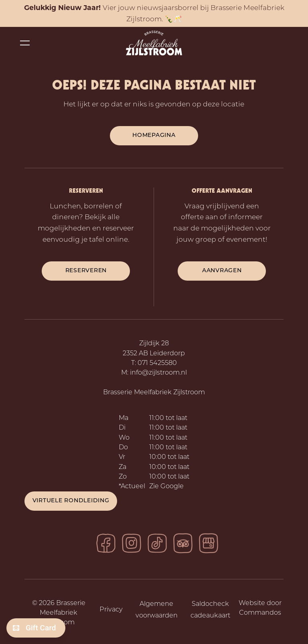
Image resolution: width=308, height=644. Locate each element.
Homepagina (154, 136)
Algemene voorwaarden (157, 610)
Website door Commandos (260, 608)
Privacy (111, 610)
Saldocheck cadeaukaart (210, 610)
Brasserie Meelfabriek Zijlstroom (154, 393)
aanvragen (222, 271)
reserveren (86, 271)
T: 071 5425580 (154, 363)
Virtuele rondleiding (71, 501)
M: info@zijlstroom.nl (154, 373)
